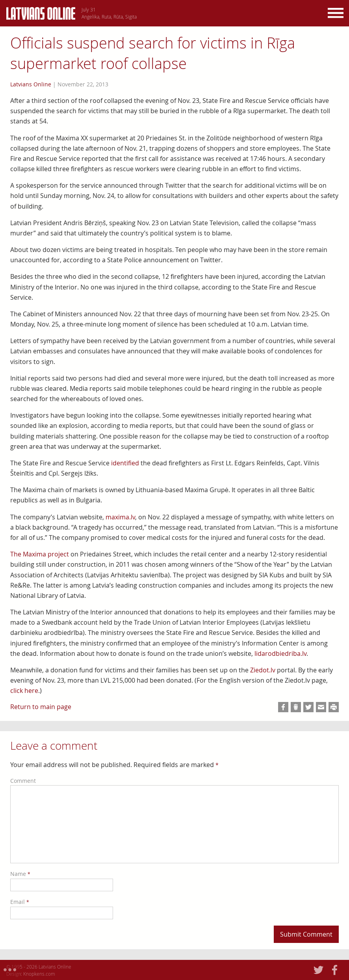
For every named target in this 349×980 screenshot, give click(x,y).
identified (125, 463)
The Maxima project (40, 554)
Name (20, 874)
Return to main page (41, 707)
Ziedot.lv (263, 670)
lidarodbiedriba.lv (280, 653)
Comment (23, 781)
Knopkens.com (39, 974)
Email (20, 902)
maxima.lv (120, 517)
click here (24, 691)
